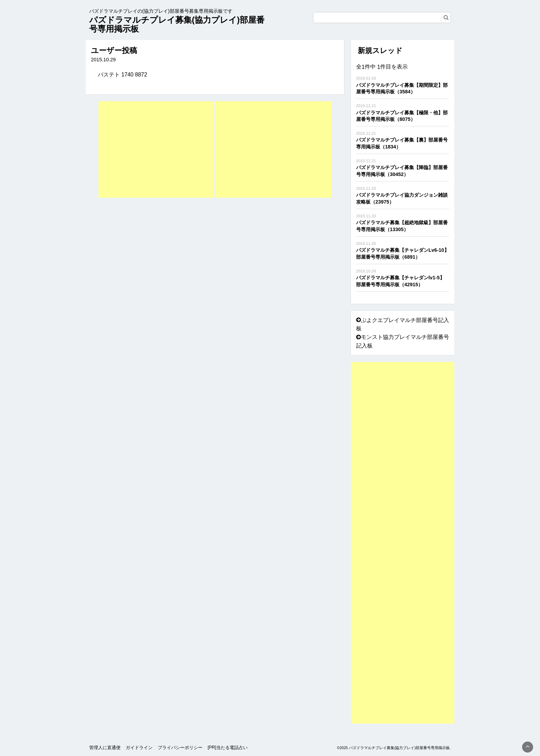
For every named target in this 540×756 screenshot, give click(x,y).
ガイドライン (139, 748)
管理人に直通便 (105, 748)
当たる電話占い (232, 748)
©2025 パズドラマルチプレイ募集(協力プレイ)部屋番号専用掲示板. (394, 748)
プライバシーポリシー (180, 748)
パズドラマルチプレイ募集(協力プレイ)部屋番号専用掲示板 (177, 24)
